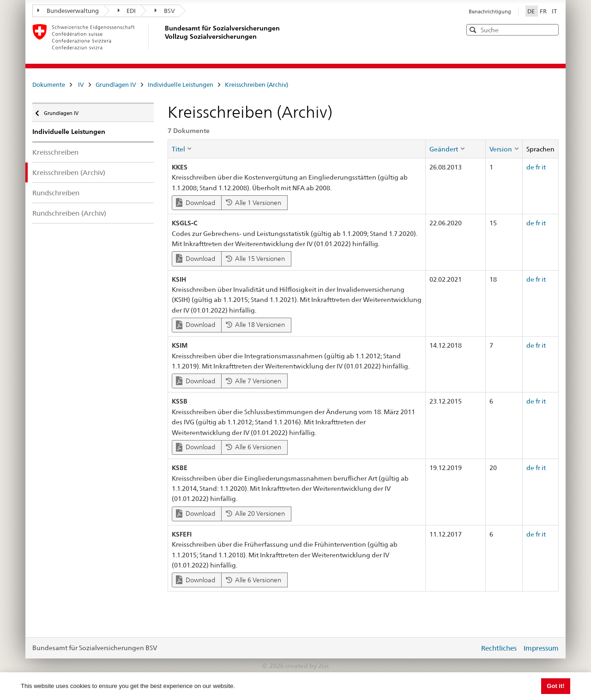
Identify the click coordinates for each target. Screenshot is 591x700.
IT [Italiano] (554, 11)
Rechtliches (499, 648)
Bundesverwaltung (68, 11)
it (544, 167)
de (530, 167)
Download (196, 202)
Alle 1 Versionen (253, 203)
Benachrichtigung (490, 12)
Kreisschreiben (55, 152)
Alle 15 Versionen (255, 259)
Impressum (541, 648)
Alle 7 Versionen (253, 381)
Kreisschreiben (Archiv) (256, 84)
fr (538, 167)
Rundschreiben (56, 193)
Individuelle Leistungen (181, 84)
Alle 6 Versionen (253, 447)
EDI (127, 11)
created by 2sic (307, 666)
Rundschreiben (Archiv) (69, 213)
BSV (165, 11)
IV (81, 84)
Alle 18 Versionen (255, 325)
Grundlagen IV (116, 84)
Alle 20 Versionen (255, 513)
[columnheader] (297, 149)
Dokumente (49, 84)
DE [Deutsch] (532, 11)
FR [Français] (544, 11)
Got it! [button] (555, 686)
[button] (551, 29)
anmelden (465, 648)
